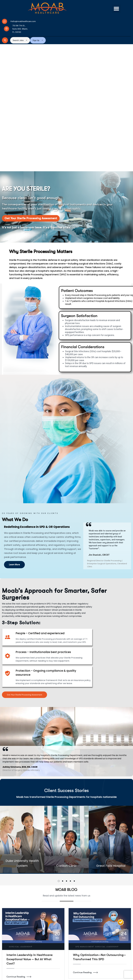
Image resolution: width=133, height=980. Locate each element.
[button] (116, 9)
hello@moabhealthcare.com (38, 977)
